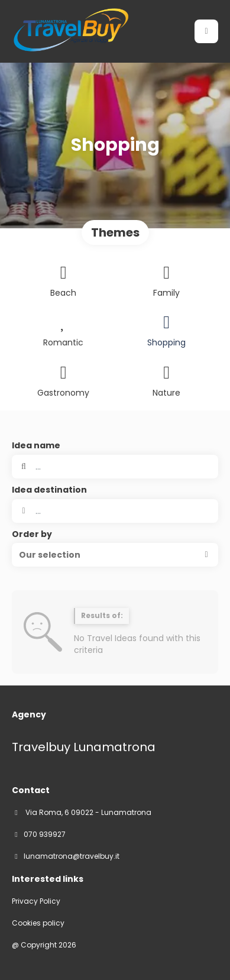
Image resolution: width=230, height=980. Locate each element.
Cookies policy (38, 923)
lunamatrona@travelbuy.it (72, 856)
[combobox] (115, 511)
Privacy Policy (36, 901)
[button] (115, 555)
